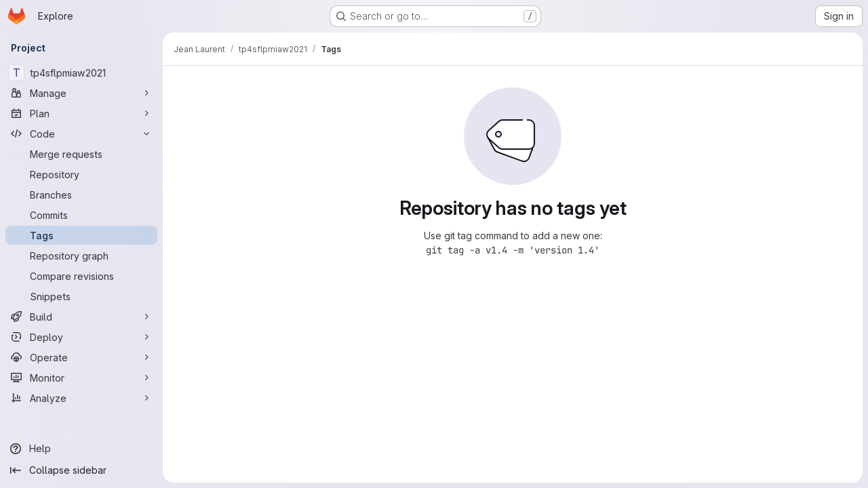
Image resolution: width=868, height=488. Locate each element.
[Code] (81, 134)
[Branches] (81, 195)
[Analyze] (81, 398)
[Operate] (81, 357)
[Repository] (81, 174)
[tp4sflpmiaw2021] (81, 73)
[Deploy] (81, 337)
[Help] (81, 449)
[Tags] (81, 235)
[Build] (81, 317)
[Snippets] (81, 296)
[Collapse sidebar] (81, 470)
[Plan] (81, 113)
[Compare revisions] (81, 276)
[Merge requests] (81, 154)
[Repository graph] (81, 256)
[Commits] (81, 215)
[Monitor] (81, 378)
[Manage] (81, 93)
